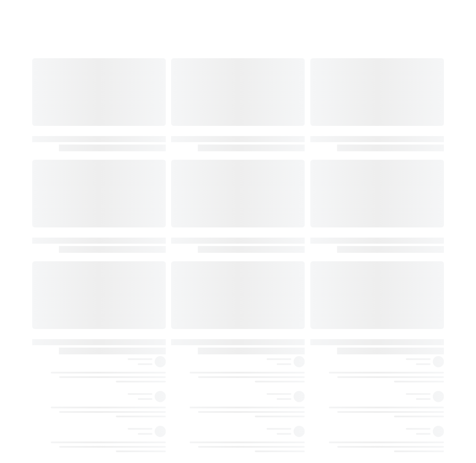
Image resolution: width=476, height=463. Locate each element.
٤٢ (396, 321)
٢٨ (396, 224)
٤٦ (396, 349)
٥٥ (396, 432)
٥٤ (396, 418)
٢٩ (396, 238)
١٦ (396, 113)
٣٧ (396, 293)
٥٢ (396, 391)
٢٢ (396, 169)
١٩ (396, 141)
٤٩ (396, 363)
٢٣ (396, 182)
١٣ (396, 85)
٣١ (396, 252)
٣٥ (396, 266)
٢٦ (396, 210)
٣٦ (396, 280)
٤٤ (396, 335)
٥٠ (396, 377)
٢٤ (396, 196)
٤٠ (396, 307)
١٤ (396, 99)
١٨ (396, 127)
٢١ (396, 155)
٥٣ (396, 404)
